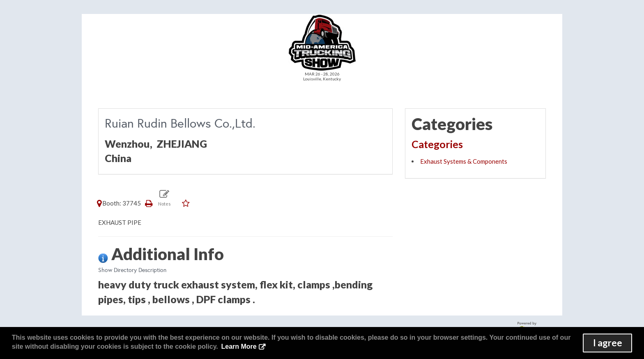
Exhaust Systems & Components (464, 161)
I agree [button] (608, 343)
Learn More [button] (239, 346)
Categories (437, 144)
